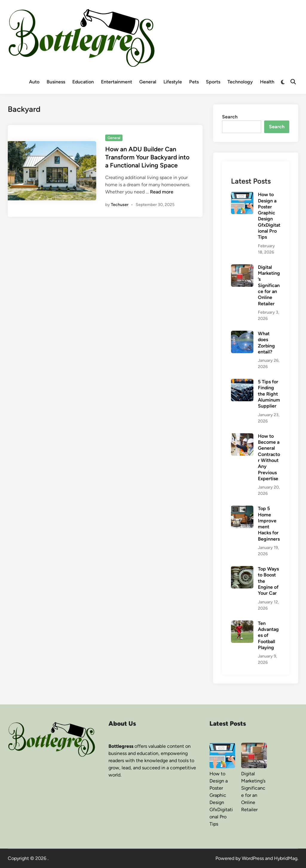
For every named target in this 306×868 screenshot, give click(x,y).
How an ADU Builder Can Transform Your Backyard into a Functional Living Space (147, 157)
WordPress (253, 858)
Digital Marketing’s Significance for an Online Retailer (269, 285)
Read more (162, 192)
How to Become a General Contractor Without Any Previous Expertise (269, 457)
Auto (34, 82)
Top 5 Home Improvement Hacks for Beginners (269, 524)
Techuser (120, 205)
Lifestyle (173, 82)
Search (230, 117)
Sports (213, 82)
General (148, 82)
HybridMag (286, 858)
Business (56, 82)
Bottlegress (121, 746)
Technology (240, 82)
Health (267, 82)
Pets (194, 82)
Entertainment (117, 82)
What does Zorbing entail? (266, 343)
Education (83, 82)
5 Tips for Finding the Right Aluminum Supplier (269, 394)
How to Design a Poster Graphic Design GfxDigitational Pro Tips (269, 216)
